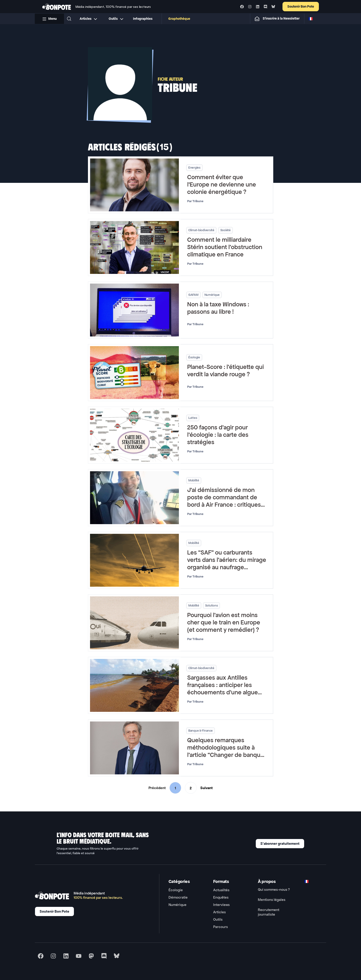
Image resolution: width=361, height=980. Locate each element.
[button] (69, 19)
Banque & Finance (200, 731)
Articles (220, 912)
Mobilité (194, 480)
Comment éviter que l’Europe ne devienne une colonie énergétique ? (221, 185)
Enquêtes (221, 897)
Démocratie (178, 897)
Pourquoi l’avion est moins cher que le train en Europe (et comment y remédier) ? (223, 622)
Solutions (211, 605)
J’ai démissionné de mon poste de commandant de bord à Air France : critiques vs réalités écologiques (224, 501)
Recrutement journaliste (269, 912)
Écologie (194, 357)
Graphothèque (179, 19)
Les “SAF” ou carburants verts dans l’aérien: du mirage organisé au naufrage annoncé (226, 564)
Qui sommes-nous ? (274, 889)
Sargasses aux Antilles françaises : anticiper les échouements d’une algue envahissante (222, 689)
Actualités (221, 890)
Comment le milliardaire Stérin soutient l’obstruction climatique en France (224, 247)
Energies (194, 168)
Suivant (207, 788)
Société (225, 230)
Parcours (221, 927)
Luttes (192, 418)
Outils (218, 919)
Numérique (212, 295)
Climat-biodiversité (201, 230)
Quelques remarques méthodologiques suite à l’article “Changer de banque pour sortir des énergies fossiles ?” (225, 755)
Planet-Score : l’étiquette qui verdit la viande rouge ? (225, 371)
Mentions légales (272, 900)
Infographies (143, 19)
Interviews (221, 905)
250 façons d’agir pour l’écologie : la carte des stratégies (218, 435)
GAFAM (193, 295)
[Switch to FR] (311, 19)
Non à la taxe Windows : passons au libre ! (218, 308)
